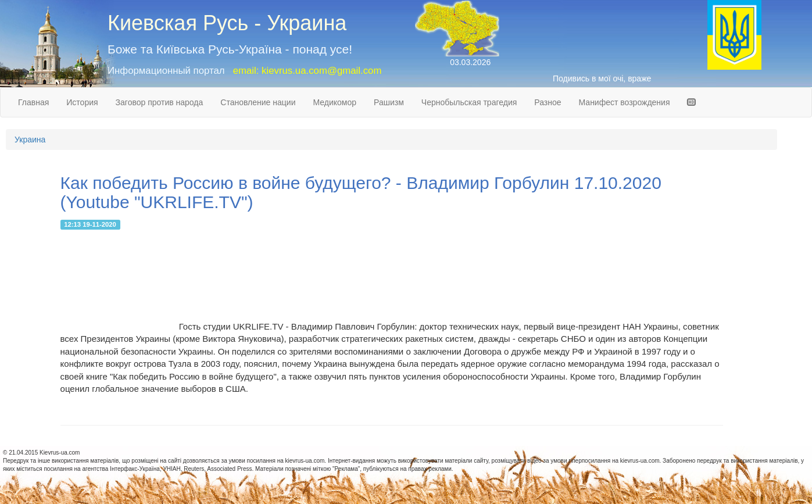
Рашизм (389, 102)
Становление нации (258, 102)
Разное (548, 102)
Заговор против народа (160, 102)
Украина (30, 140)
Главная (33, 102)
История (82, 102)
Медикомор (335, 102)
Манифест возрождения (625, 102)
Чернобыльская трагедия (469, 102)
